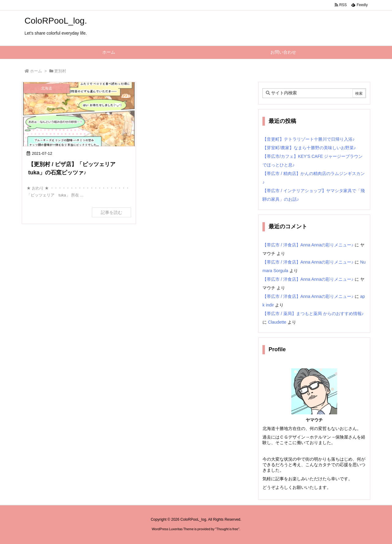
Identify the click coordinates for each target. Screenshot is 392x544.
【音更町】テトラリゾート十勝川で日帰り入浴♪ (309, 139)
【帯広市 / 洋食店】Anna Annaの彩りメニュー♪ (308, 245)
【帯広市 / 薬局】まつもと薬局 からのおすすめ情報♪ (313, 314)
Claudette (277, 322)
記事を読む (111, 212)
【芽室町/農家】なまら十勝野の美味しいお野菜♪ (309, 148)
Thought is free (227, 529)
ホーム (36, 71)
